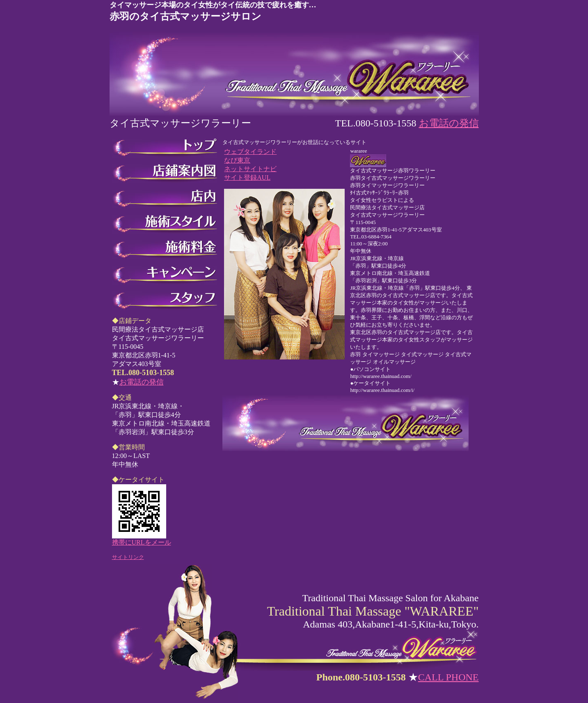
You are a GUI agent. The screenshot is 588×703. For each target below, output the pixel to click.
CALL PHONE (448, 677)
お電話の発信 (449, 123)
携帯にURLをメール (142, 542)
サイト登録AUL (247, 177)
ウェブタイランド (250, 152)
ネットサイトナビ (250, 169)
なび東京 (237, 160)
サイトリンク (128, 557)
